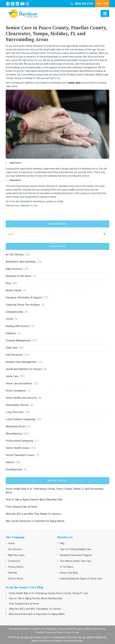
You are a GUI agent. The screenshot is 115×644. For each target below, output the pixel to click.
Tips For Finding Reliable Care (76, 549)
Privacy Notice (16, 567)
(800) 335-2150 (82, 4)
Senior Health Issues (18, 448)
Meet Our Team (16, 555)
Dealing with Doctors (18, 326)
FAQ (62, 543)
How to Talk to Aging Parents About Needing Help (34, 500)
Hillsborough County (95, 629)
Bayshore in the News (19, 276)
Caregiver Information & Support (24, 297)
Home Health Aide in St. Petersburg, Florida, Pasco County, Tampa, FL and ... (49, 593)
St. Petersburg (49, 629)
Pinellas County (44, 632)
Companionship (14, 312)
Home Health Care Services (21, 398)
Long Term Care (15, 412)
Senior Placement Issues (20, 455)
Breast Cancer (14, 290)
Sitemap (13, 573)
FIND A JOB (102, 4)
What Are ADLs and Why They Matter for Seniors (33, 514)
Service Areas (16, 579)
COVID (10, 319)
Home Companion (16, 391)
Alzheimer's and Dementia (21, 262)
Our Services (15, 549)
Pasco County (64, 632)
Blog (8, 283)
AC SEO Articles (15, 255)
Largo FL (37, 629)
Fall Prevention (14, 355)
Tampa (61, 629)
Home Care (12, 376)
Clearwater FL (24, 629)
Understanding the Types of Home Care (81, 579)
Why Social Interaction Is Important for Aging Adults (35, 521)
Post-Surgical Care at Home (22, 507)
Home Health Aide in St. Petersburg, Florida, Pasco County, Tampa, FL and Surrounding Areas (54, 491)
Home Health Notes (73, 641)
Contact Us (14, 561)
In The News (67, 567)
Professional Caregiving (19, 441)
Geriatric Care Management (21, 362)
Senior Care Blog (69, 573)
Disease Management (18, 340)
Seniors (10, 462)
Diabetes (11, 333)
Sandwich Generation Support (76, 555)
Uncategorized (14, 469)
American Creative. (53, 641)
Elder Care (12, 348)
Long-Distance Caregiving (20, 419)
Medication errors (16, 426)
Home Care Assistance (19, 383)
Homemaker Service (17, 405)
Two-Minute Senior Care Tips (75, 561)
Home (11, 543)
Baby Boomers (14, 269)
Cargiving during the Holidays (23, 305)
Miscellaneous (14, 434)
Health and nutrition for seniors (24, 369)
